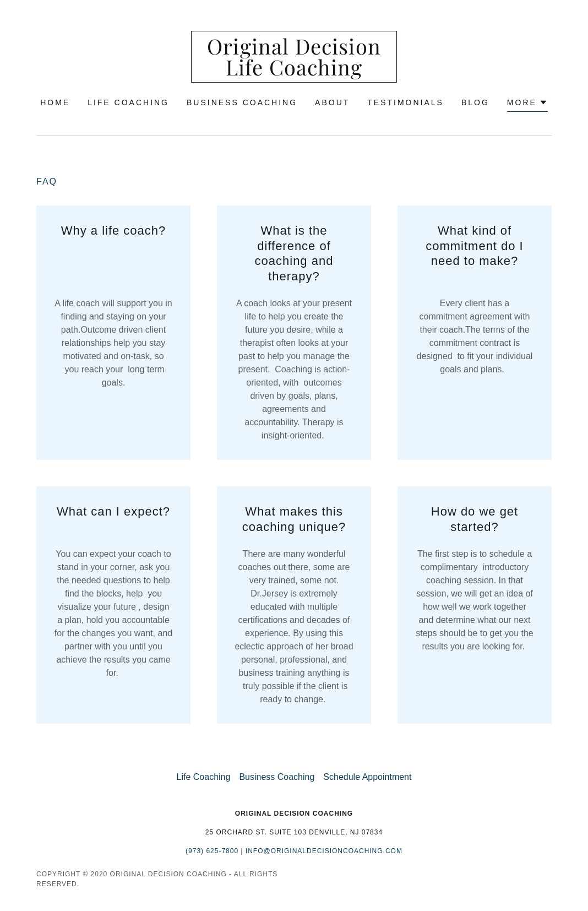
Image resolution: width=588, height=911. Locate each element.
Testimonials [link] (405, 102)
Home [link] (55, 102)
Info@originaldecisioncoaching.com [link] (324, 851)
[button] (527, 104)
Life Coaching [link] (128, 102)
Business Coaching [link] (242, 102)
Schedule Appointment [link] (367, 777)
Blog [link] (475, 102)
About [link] (332, 102)
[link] (294, 72)
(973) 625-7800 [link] (212, 851)
